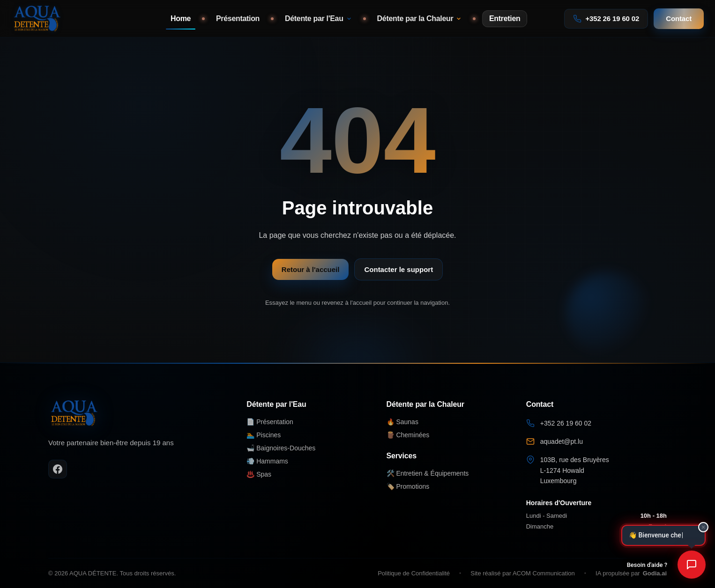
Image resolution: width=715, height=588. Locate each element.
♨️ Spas (259, 474)
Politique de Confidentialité (414, 573)
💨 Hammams (267, 461)
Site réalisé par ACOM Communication (523, 573)
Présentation (238, 18)
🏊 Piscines (264, 435)
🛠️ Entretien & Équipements (428, 473)
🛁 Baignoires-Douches (281, 448)
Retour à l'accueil (311, 269)
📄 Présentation (270, 422)
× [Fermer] (703, 526)
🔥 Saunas (402, 422)
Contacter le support (398, 269)
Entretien (505, 18)
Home (181, 18)
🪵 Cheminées (408, 435)
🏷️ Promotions (408, 486)
